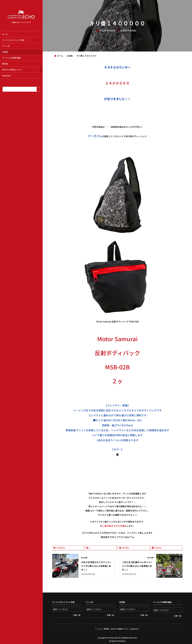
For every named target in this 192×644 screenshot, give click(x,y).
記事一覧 (77, 615)
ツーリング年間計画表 (11, 58)
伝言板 (5, 52)
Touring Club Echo (114, 637)
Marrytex (122, 640)
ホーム (5, 34)
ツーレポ (6, 46)
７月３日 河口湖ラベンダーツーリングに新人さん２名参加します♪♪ (137, 566)
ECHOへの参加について (12, 70)
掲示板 (5, 64)
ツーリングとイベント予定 (13, 40)
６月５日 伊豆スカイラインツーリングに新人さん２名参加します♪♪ (96, 566)
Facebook (6, 76)
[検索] (38, 89)
